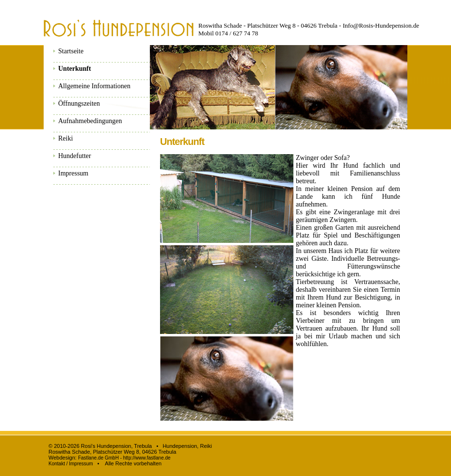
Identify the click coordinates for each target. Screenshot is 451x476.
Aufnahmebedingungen (90, 121)
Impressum (73, 173)
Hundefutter (75, 156)
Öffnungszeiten (79, 103)
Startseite (71, 51)
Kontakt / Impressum (71, 464)
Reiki (65, 138)
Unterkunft (75, 69)
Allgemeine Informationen (94, 86)
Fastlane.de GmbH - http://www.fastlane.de (124, 458)
